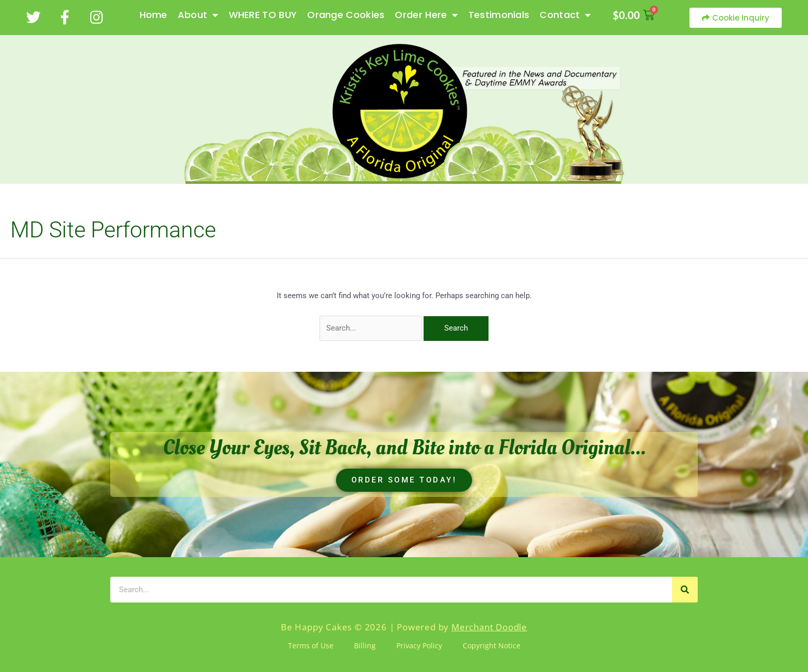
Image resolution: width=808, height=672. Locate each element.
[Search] (685, 590)
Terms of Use (311, 645)
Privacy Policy (419, 645)
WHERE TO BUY (263, 15)
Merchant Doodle (489, 627)
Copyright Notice (492, 645)
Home (154, 15)
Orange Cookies (346, 15)
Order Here (426, 15)
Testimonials (499, 15)
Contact (565, 15)
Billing (365, 645)
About (198, 15)
